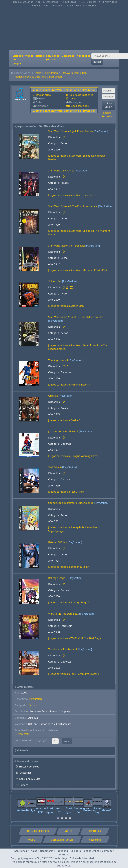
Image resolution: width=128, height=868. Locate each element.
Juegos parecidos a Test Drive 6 (66, 492)
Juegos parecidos (79, 106)
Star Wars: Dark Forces (61, 171)
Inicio (38, 73)
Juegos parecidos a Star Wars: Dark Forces (72, 195)
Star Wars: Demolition (74, 73)
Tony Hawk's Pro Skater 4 (63, 649)
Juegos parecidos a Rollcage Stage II (69, 602)
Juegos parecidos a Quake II (64, 420)
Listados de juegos (18, 59)
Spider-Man (55, 281)
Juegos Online (91, 851)
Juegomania (46, 851)
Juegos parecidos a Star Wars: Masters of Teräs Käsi (78, 270)
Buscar (97, 62)
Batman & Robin (58, 542)
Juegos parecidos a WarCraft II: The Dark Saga (75, 638)
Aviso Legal (62, 858)
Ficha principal (43, 95)
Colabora (76, 851)
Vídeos (29, 56)
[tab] (58, 818)
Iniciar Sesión (108, 105)
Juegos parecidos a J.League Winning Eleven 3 (74, 456)
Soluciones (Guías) (53, 58)
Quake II (53, 396)
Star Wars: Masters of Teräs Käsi (67, 246)
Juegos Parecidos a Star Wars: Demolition (38, 77)
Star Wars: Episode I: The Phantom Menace (73, 206)
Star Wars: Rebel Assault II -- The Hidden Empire (76, 317)
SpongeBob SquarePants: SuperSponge (71, 503)
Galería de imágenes (81, 95)
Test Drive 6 (55, 467)
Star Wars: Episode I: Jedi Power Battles (71, 131)
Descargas (68, 56)
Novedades (83, 56)
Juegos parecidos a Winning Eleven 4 (69, 385)
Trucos (40, 56)
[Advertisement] (64, 29)
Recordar (107, 116)
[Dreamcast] (22, 734)
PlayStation (51, 73)
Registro (106, 113)
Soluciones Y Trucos (26, 851)
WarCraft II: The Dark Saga (63, 614)
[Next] (114, 806)
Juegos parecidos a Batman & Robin (69, 567)
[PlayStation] (101, 131)
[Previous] (14, 806)
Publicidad (62, 851)
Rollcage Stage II (58, 578)
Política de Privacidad (82, 858)
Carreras (33, 705)
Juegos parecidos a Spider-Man (66, 306)
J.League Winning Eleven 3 (63, 431)
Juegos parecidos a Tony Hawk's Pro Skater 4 (74, 674)
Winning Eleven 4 (58, 360)
